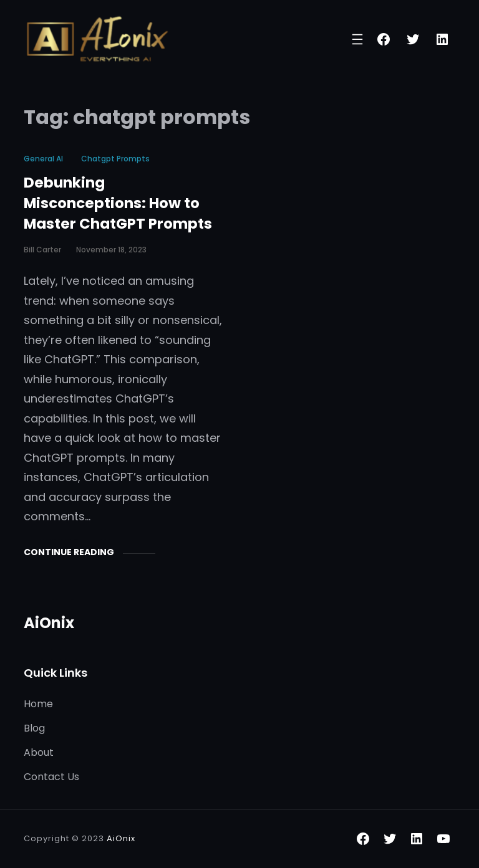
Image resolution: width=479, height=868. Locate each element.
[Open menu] (357, 39)
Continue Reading (69, 552)
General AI (43, 159)
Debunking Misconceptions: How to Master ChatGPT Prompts (118, 203)
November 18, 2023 (111, 250)
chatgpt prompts (115, 159)
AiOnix (49, 623)
